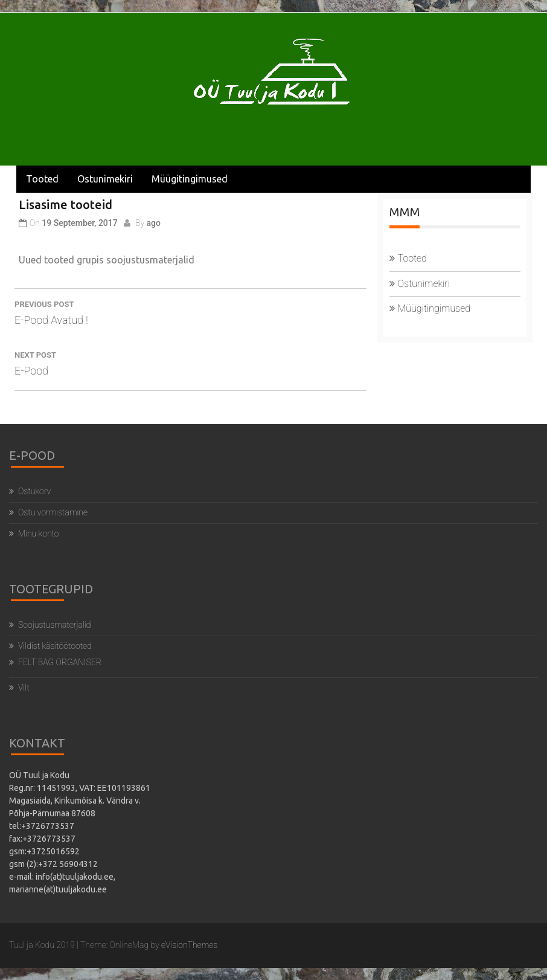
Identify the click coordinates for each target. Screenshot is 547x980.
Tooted (42, 179)
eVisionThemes (189, 945)
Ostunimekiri (105, 179)
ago (154, 223)
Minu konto (39, 534)
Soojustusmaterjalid (54, 625)
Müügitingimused (190, 179)
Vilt (24, 688)
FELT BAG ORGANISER (60, 662)
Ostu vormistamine (53, 512)
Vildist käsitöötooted (55, 646)
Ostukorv (34, 491)
